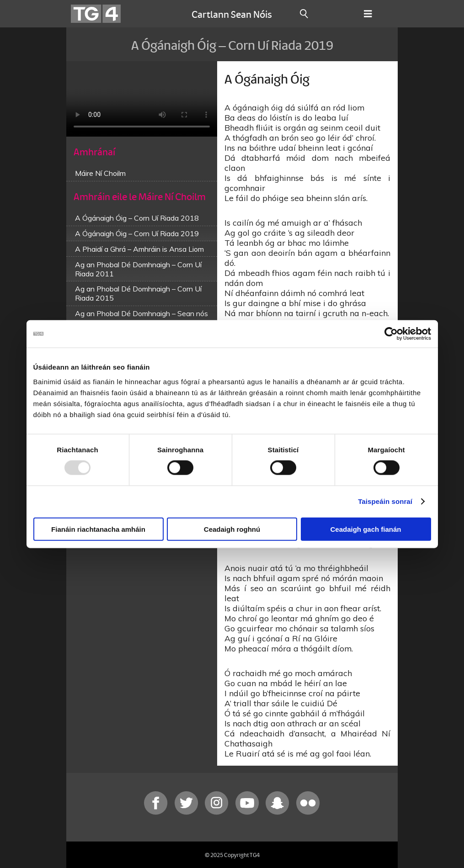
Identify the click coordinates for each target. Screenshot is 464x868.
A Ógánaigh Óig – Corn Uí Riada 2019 (137, 233)
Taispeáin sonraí (385, 501)
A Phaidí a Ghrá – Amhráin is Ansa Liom (139, 249)
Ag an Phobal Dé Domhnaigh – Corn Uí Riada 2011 (138, 269)
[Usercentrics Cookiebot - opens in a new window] (391, 334)
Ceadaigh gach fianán (365, 529)
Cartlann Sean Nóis (232, 14)
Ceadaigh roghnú (232, 529)
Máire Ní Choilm (100, 173)
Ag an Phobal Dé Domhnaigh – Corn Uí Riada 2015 (138, 293)
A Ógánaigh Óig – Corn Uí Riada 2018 (137, 218)
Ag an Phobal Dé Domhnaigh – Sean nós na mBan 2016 (141, 318)
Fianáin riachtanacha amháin (98, 529)
